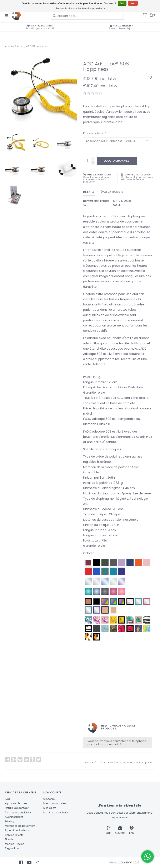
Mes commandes (55, 803)
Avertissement (14, 817)
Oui (122, 4)
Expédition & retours (17, 830)
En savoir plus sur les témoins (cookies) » (81, 9)
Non (133, 4)
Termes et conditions (18, 812)
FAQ (7, 799)
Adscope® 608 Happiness (33, 46)
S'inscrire (49, 799)
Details (89, 192)
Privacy (10, 821)
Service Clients (14, 835)
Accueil (9, 46)
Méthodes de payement (20, 826)
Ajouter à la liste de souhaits (103, 762)
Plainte (9, 839)
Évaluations (113, 192)
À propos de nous (16, 803)
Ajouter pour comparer (138, 762)
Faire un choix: (94, 133)
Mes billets (50, 808)
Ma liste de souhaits (56, 812)
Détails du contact (17, 808)
